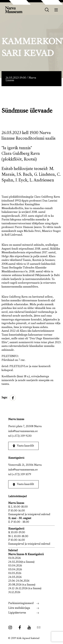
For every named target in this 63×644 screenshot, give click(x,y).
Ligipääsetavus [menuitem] (17, 613)
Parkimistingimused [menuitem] (21, 603)
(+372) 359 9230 (22, 436)
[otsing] (47, 10)
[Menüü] (56, 10)
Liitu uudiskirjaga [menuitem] (19, 608)
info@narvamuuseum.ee (23, 431)
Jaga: (4, 398)
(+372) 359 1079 (22, 475)
